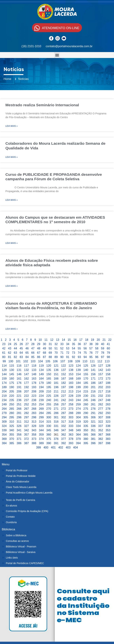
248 (108, 400)
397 (101, 443)
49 (44, 348)
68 (44, 353)
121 (56, 366)
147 (27, 374)
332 (63, 426)
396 (93, 443)
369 (4, 439)
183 (71, 383)
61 (4, 353)
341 (19, 430)
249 (4, 404)
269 (41, 409)
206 (19, 391)
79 (108, 353)
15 (69, 340)
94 (85, 357)
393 (71, 443)
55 (79, 348)
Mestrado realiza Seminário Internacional (42, 105)
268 (34, 409)
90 (62, 357)
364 (78, 435)
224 (41, 396)
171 (93, 379)
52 (62, 348)
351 (93, 430)
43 (10, 348)
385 (12, 443)
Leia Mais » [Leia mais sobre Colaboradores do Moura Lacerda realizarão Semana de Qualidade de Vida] (12, 157)
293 (108, 413)
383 (108, 439)
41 (108, 344)
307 (101, 417)
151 (56, 374)
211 (56, 391)
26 (21, 344)
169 (78, 379)
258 (71, 404)
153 (71, 374)
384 (4, 443)
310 (12, 422)
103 (33, 361)
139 (78, 370)
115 (12, 366)
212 (63, 391)
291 (93, 413)
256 (56, 404)
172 (101, 379)
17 (81, 340)
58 (97, 348)
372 (27, 439)
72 (68, 353)
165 (49, 379)
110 (85, 361)
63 (15, 353)
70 (56, 353)
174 (4, 383)
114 (4, 366)
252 (27, 404)
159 (4, 379)
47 (33, 348)
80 (4, 357)
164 (41, 379)
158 (108, 374)
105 (48, 361)
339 (4, 430)
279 (4, 413)
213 (71, 391)
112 (100, 361)
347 (63, 430)
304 (78, 417)
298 (34, 417)
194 (41, 387)
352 (101, 430)
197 (63, 387)
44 (15, 348)
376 (56, 439)
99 (4, 361)
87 (44, 357)
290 (86, 413)
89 (56, 357)
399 (38, 447)
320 (86, 422)
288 (71, 413)
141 (93, 370)
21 (104, 340)
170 (86, 379)
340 (12, 430)
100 (11, 361)
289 (78, 413)
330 (49, 426)
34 (68, 344)
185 (86, 383)
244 (78, 400)
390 (49, 443)
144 (4, 374)
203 (108, 387)
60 (108, 348)
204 (4, 391)
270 (49, 409)
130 (12, 370)
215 (86, 391)
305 (86, 417)
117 (27, 366)
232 (101, 396)
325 (12, 426)
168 (71, 379)
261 (93, 404)
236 (19, 400)
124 (78, 366)
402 (61, 447)
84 (27, 357)
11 (46, 340)
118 (34, 366)
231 (93, 396)
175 (12, 383)
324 (4, 426)
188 (108, 383)
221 (19, 396)
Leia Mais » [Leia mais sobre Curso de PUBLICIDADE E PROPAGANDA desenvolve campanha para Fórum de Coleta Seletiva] (12, 200)
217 (101, 391)
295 (12, 417)
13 (58, 340)
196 (56, 387)
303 (71, 417)
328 (34, 426)
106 (55, 361)
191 (19, 387)
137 (63, 370)
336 (93, 426)
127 (101, 366)
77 (97, 353)
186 (93, 383)
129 (4, 370)
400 (46, 447)
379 (78, 439)
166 (56, 379)
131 (19, 370)
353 (108, 430)
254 (41, 404)
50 (50, 348)
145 (12, 374)
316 (56, 422)
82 (15, 357)
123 (71, 366)
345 (49, 430)
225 (49, 396)
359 (41, 435)
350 (86, 430)
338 (108, 426)
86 (39, 357)
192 (27, 387)
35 (73, 344)
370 (12, 439)
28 (33, 344)
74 (79, 353)
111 (92, 361)
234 (4, 400)
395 (86, 443)
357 (27, 435)
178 (34, 383)
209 (41, 391)
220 (12, 396)
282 (27, 413)
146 (19, 374)
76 (91, 353)
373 (34, 439)
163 (34, 379)
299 (41, 417)
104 (40, 361)
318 (71, 422)
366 (93, 435)
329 (41, 426)
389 (41, 443)
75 (85, 353)
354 (4, 435)
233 (108, 396)
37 (85, 344)
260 (86, 404)
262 (101, 404)
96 (97, 357)
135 (49, 370)
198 (71, 387)
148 (34, 374)
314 (41, 422)
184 (78, 383)
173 (108, 379)
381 (93, 439)
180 (49, 383)
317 (63, 422)
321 (93, 422)
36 (79, 344)
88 (50, 357)
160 (12, 379)
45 (21, 348)
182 (63, 383)
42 (4, 348)
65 (27, 353)
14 (63, 340)
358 (34, 435)
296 (19, 417)
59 (103, 348)
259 (78, 404)
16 (75, 340)
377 (63, 439)
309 (4, 422)
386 (19, 443)
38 (91, 344)
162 (27, 379)
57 (91, 348)
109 (78, 361)
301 (56, 417)
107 (63, 361)
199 (78, 387)
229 (78, 396)
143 (108, 370)
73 (73, 353)
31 (50, 344)
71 (62, 353)
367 (101, 435)
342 (27, 430)
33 (62, 344)
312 (27, 422)
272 (63, 409)
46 (27, 348)
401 (53, 447)
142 (101, 370)
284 (41, 413)
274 (78, 409)
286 (56, 413)
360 (49, 435)
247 (101, 400)
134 (41, 370)
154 (78, 374)
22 (110, 340)
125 (86, 366)
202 (101, 387)
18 (87, 340)
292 (101, 413)
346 (56, 430)
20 (98, 340)
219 (4, 396)
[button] (57, 55)
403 (68, 447)
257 (63, 404)
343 (34, 430)
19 (92, 340)
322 (101, 422)
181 (56, 383)
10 (40, 340)
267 (27, 409)
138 (71, 370)
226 (56, 396)
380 (86, 439)
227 (63, 396)
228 (71, 396)
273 (71, 409)
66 (33, 353)
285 (49, 413)
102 (26, 361)
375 (49, 439)
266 (19, 409)
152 (63, 374)
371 (19, 439)
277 (101, 409)
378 (71, 439)
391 (56, 443)
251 (19, 404)
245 (86, 400)
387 (27, 443)
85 (33, 357)
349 (78, 430)
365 (86, 435)
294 (4, 417)
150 (49, 374)
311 (19, 422)
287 (63, 413)
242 (63, 400)
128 (108, 366)
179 (41, 383)
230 (86, 396)
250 (12, 404)
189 (4, 387)
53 (68, 348)
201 (93, 387)
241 (56, 400)
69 (50, 353)
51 (56, 348)
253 (34, 404)
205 (12, 391)
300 (49, 417)
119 (41, 366)
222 (27, 396)
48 (39, 348)
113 (107, 361)
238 (34, 400)
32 (56, 344)
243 (71, 400)
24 (10, 344)
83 (21, 357)
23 (4, 344)
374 (41, 439)
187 (101, 383)
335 (86, 426)
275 (86, 409)
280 (12, 413)
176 (19, 383)
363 (71, 435)
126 (93, 366)
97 (103, 357)
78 (103, 353)
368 (108, 435)
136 (56, 370)
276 (93, 409)
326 (19, 426)
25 (15, 344)
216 (93, 391)
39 (97, 344)
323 (108, 422)
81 (10, 357)
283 (34, 413)
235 (12, 400)
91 (68, 357)
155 (86, 374)
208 (34, 391)
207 (27, 391)
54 (73, 348)
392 (63, 443)
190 (12, 387)
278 (108, 409)
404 (76, 447)
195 (49, 387)
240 (49, 400)
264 (4, 409)
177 (27, 383)
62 (10, 353)
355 (12, 435)
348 (71, 430)
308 (108, 417)
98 (108, 357)
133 (34, 370)
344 (41, 430)
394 (78, 443)
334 (78, 426)
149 (41, 374)
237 (27, 400)
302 (63, 417)
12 (52, 340)
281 (19, 413)
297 (27, 417)
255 (49, 404)
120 (49, 366)
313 (34, 422)
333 (71, 426)
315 (49, 422)
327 (27, 426)
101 (18, 361)
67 (39, 353)
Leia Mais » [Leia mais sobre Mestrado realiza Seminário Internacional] (12, 126)
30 (44, 344)
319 (78, 422)
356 (19, 435)
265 (12, 409)
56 (85, 348)
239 (41, 400)
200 (86, 387)
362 (63, 435)
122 (63, 366)
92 (73, 357)
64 (21, 353)
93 (79, 357)
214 (78, 391)
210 (49, 391)
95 (91, 357)
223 (34, 396)
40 (103, 344)
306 (93, 417)
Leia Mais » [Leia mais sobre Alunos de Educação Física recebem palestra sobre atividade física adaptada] (12, 286)
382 (101, 439)
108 (70, 361)
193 (34, 387)
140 (86, 370)
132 (27, 370)
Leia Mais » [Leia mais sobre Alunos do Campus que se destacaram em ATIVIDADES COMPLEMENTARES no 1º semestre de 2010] (12, 243)
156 (93, 374)
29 (39, 344)
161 (19, 379)
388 (34, 443)
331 (56, 426)
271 (56, 409)
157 (101, 374)
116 (19, 366)
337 (101, 426)
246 (93, 400)
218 (108, 391)
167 (63, 379)
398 (108, 443)
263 (108, 404)
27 (27, 344)
